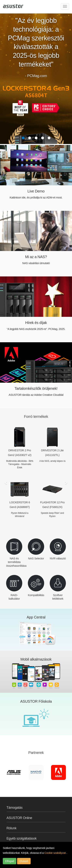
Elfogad (10, 861)
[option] (14, 772)
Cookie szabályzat (55, 853)
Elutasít (24, 861)
